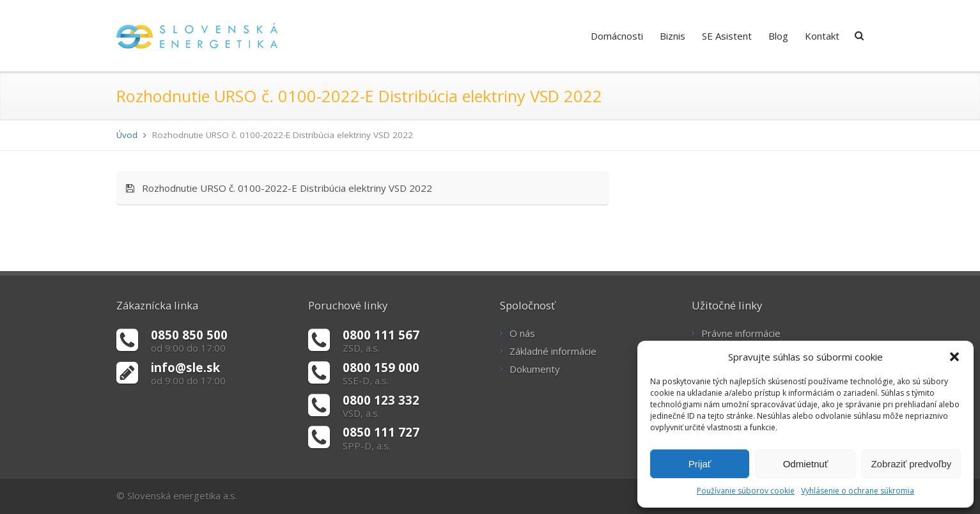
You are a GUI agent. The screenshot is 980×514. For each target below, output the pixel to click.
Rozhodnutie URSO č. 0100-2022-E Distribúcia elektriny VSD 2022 (279, 188)
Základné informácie (553, 351)
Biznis (673, 36)
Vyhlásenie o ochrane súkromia (858, 491)
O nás (522, 333)
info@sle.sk (185, 367)
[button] (954, 357)
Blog (778, 36)
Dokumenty (535, 369)
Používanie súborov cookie (746, 491)
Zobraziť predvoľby (911, 464)
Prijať (700, 464)
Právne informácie (741, 333)
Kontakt (822, 36)
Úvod (127, 135)
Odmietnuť (806, 464)
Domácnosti (617, 36)
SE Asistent (727, 36)
